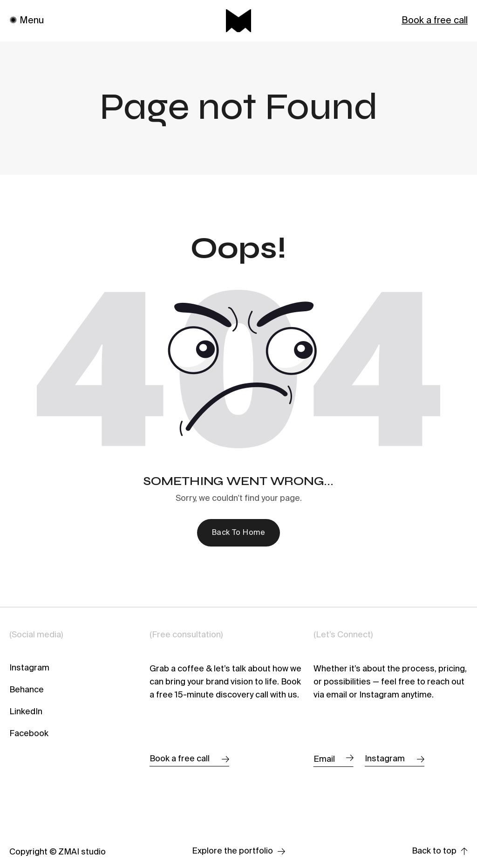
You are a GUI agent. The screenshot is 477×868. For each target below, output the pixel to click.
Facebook (29, 734)
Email (334, 759)
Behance (27, 690)
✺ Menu (27, 21)
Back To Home (239, 533)
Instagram (29, 668)
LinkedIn (26, 712)
